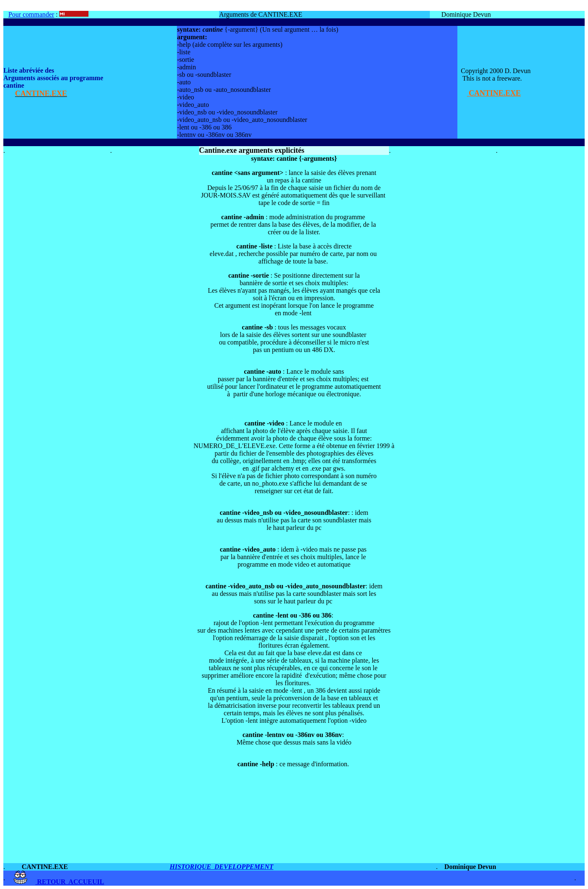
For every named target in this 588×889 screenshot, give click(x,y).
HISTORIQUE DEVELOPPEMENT (221, 867)
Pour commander (31, 14)
